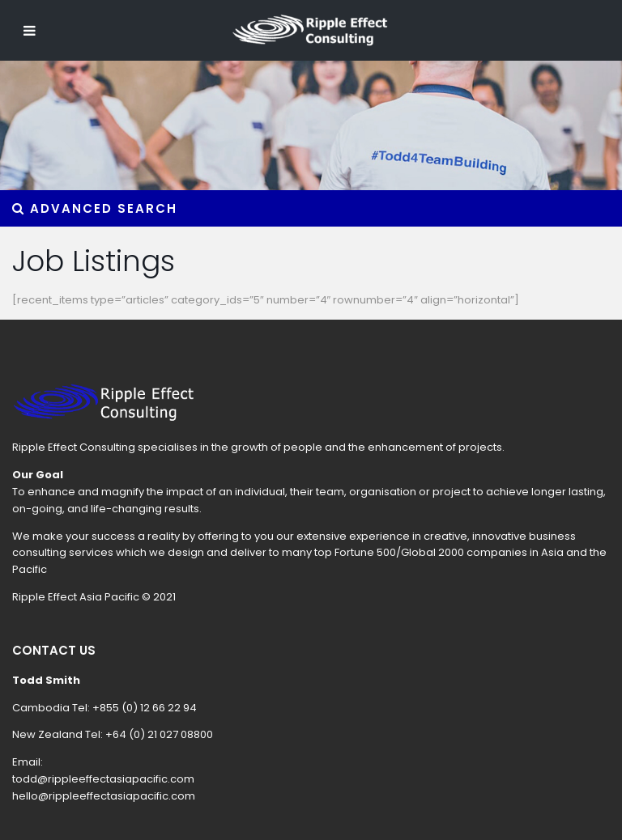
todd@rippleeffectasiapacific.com (103, 779)
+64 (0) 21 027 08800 (159, 734)
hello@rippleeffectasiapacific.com (104, 796)
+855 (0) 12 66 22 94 (145, 708)
